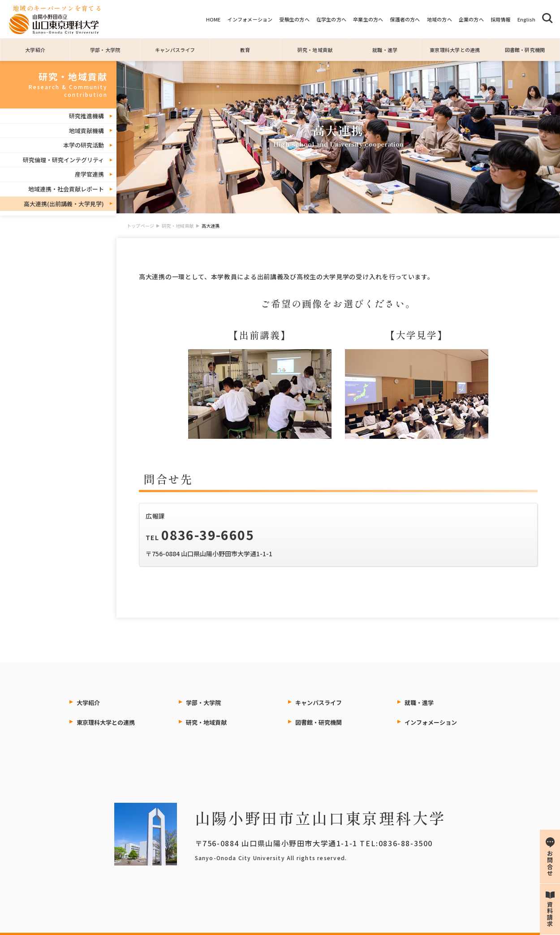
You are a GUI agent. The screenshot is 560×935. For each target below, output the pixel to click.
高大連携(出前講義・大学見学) (64, 204)
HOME (213, 19)
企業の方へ (471, 19)
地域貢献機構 (86, 131)
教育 (245, 50)
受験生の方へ (294, 19)
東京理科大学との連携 (455, 50)
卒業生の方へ (368, 19)
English (527, 19)
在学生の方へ (331, 19)
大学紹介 (35, 50)
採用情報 (501, 19)
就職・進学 (385, 50)
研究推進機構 (86, 116)
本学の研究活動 (84, 145)
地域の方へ (439, 19)
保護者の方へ (405, 19)
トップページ (140, 226)
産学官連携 (89, 174)
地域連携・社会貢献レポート (66, 189)
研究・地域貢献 (315, 50)
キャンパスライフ (175, 50)
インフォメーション (250, 19)
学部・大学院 (105, 50)
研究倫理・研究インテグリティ (63, 160)
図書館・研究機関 (525, 50)
